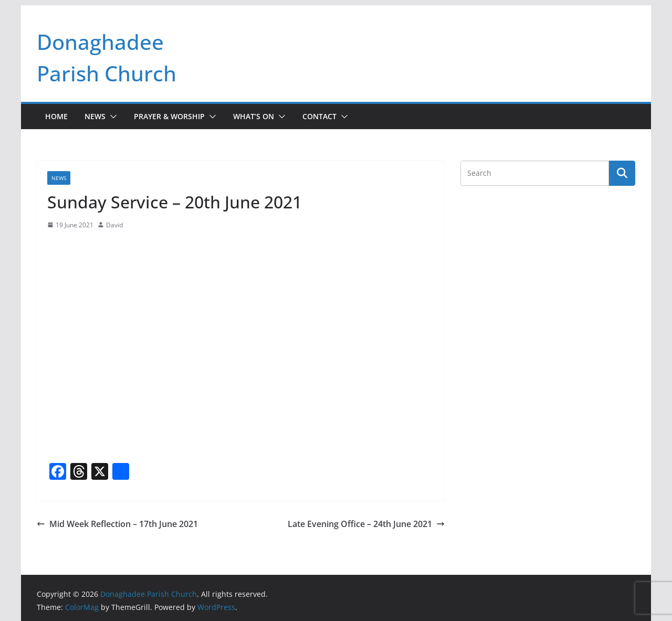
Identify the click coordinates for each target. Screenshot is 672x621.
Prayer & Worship (169, 116)
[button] (111, 117)
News (95, 116)
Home (56, 116)
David (114, 225)
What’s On (254, 116)
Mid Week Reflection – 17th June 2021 (117, 524)
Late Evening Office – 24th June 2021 (366, 524)
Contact (319, 116)
